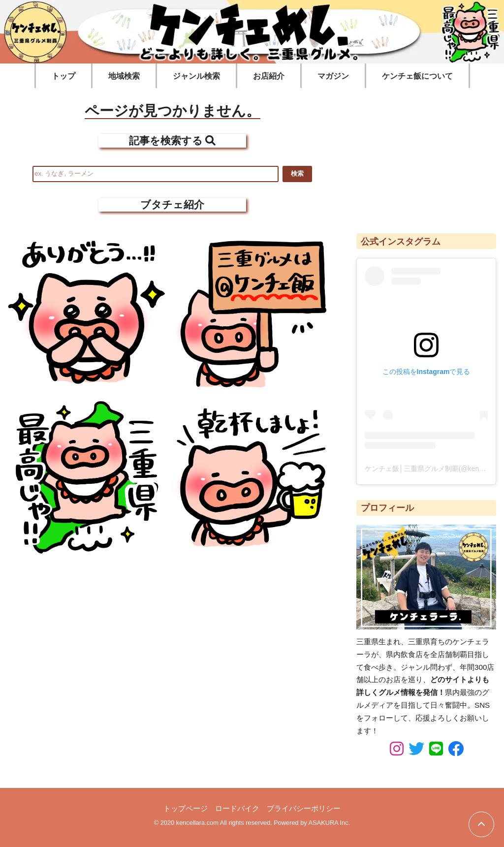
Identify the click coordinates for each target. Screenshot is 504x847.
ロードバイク (237, 808)
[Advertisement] (426, 156)
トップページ (186, 808)
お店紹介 (269, 76)
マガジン (333, 76)
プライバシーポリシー (304, 808)
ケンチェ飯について (417, 76)
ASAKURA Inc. (330, 823)
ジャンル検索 (196, 76)
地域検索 (124, 76)
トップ (63, 76)
